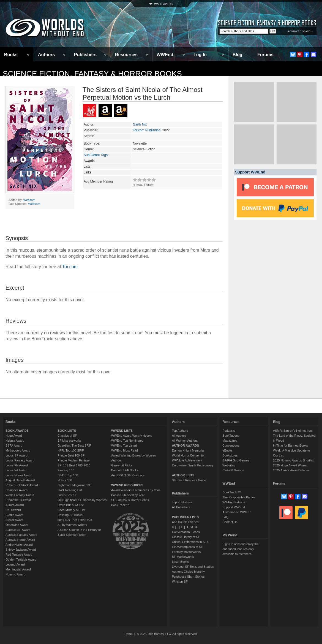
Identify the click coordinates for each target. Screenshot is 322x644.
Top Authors (180, 431)
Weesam (29, 200)
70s (75, 520)
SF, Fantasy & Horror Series (130, 500)
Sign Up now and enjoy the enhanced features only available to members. (240, 549)
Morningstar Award (18, 569)
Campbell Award (17, 490)
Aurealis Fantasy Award (21, 535)
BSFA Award (14, 445)
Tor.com (70, 267)
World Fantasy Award (20, 495)
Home (128, 634)
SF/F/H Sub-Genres (236, 460)
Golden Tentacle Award (21, 559)
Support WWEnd (234, 507)
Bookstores (230, 455)
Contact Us (230, 522)
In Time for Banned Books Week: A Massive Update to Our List (291, 450)
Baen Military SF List (71, 510)
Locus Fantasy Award (20, 460)
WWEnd (165, 55)
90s (89, 520)
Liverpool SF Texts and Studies (193, 567)
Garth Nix (140, 124)
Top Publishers (182, 502)
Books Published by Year (128, 495)
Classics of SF (67, 436)
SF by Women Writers (72, 525)
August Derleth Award (20, 480)
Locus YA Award (16, 470)
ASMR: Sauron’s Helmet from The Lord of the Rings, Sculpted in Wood (294, 436)
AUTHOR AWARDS (185, 445)
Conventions (231, 445)
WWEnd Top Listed (124, 445)
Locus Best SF (67, 495)
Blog (238, 55)
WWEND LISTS (122, 431)
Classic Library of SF (186, 537)
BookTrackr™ (120, 505)
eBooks (227, 450)
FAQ (225, 517)
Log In (200, 55)
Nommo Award (15, 574)
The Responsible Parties (239, 497)
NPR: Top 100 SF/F (71, 450)
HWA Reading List (70, 490)
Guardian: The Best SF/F (74, 445)
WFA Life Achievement (187, 460)
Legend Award (15, 564)
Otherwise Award (17, 525)
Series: (89, 136)
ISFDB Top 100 (68, 475)
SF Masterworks (183, 557)
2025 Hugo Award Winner (290, 465)
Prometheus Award (18, 500)
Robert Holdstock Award (22, 485)
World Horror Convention (189, 455)
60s (67, 520)
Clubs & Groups (233, 470)
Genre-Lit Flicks (122, 465)
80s (82, 520)
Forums (265, 55)
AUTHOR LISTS (183, 475)
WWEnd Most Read (125, 450)
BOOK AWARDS (17, 431)
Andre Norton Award (19, 545)
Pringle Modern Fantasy (74, 460)
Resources (126, 55)
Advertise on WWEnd (237, 512)
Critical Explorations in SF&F (191, 542)
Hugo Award (14, 436)
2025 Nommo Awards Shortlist (293, 460)
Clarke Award (14, 515)
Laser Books (180, 562)
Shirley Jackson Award (21, 550)
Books (11, 55)
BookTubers (230, 436)
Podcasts (229, 431)
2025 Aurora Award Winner (291, 470)
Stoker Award (14, 520)
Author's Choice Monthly (188, 572)
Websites (229, 465)
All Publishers (181, 507)
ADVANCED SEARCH (300, 31)
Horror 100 (65, 480)
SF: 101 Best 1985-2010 (74, 465)
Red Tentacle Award (19, 555)
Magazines (230, 441)
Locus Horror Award (19, 475)
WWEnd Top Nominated (127, 441)
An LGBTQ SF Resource (128, 475)
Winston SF (180, 581)
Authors (46, 55)
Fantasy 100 (66, 470)
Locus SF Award (17, 455)
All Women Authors (185, 441)
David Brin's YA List (71, 505)
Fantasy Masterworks (186, 552)
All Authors (179, 436)
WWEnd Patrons (234, 502)
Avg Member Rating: (99, 181)
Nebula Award (15, 441)
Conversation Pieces (186, 532)
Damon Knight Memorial (188, 450)
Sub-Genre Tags (96, 155)
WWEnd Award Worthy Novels (132, 436)
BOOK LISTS (67, 431)
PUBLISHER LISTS (185, 517)
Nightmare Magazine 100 (74, 485)
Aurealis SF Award (18, 530)
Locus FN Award (17, 465)
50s (60, 520)
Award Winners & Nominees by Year (136, 490)
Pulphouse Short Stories (188, 577)
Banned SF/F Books (125, 470)
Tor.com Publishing (147, 130)
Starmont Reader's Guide (189, 480)
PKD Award (13, 510)
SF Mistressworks (69, 441)
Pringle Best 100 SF (71, 455)
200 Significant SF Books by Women (82, 500)
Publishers (85, 55)
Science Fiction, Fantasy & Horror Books (92, 74)
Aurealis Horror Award (20, 540)
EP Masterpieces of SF (187, 547)
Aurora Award (15, 505)
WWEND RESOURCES (127, 485)
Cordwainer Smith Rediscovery (193, 465)
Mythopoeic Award (18, 450)
